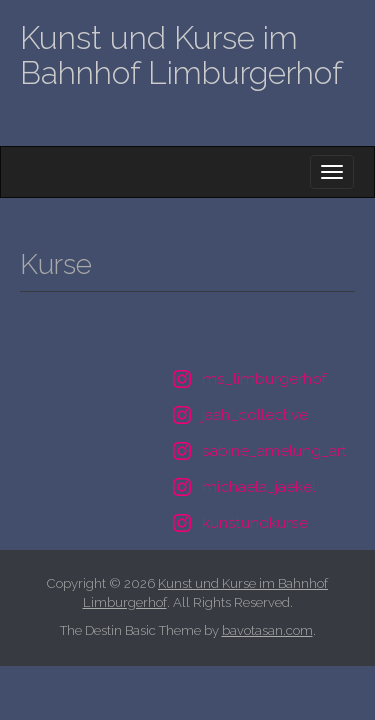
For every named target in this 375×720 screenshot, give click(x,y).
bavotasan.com (267, 630)
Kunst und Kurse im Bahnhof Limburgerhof (181, 55)
